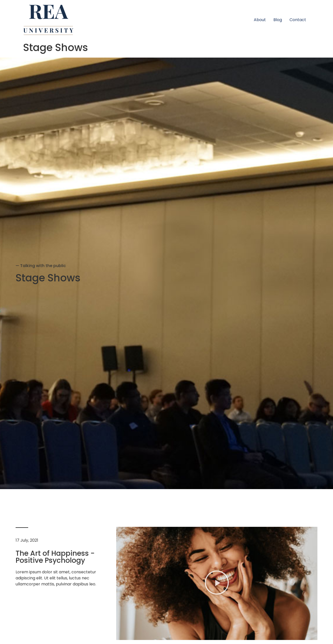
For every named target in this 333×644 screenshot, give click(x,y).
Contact (298, 20)
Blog (278, 20)
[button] (217, 583)
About (260, 20)
